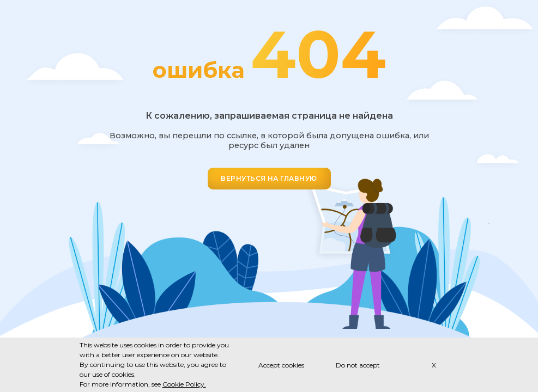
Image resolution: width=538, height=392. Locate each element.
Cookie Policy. (184, 384)
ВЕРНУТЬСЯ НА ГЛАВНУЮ (269, 178)
